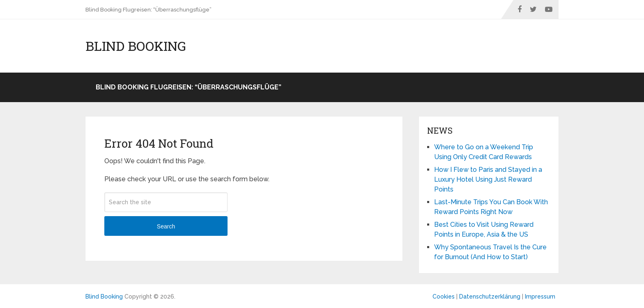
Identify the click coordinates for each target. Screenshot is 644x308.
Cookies (444, 297)
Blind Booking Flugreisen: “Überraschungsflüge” (148, 10)
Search (166, 226)
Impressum (540, 297)
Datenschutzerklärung (490, 297)
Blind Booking (136, 46)
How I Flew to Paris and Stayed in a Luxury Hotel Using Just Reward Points (488, 179)
